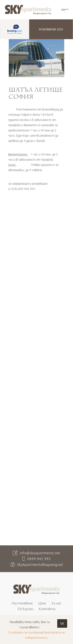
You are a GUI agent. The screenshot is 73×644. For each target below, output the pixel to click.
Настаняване (22, 603)
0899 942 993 (39, 559)
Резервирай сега (51, 29)
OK (62, 623)
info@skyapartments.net (40, 553)
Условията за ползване (24, 632)
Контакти (47, 609)
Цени (42, 603)
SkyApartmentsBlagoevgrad (40, 565)
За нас (56, 603)
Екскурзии (26, 609)
